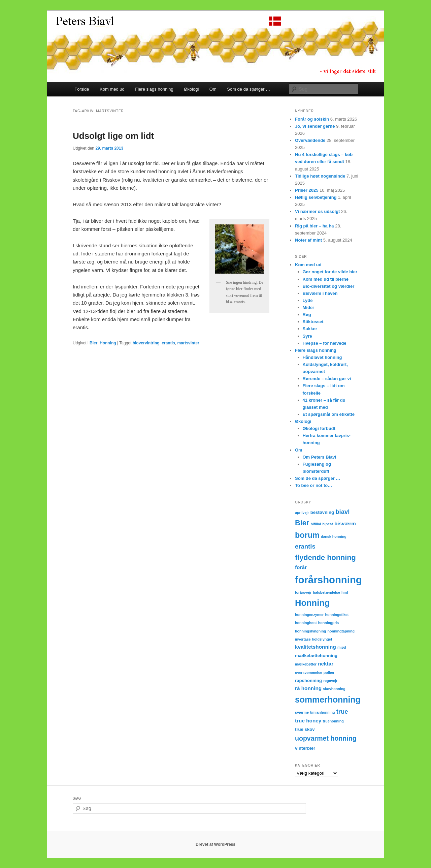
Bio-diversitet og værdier (329, 286)
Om (213, 89)
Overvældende (310, 140)
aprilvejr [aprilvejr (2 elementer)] (302, 513)
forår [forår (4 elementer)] (301, 567)
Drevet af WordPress (215, 844)
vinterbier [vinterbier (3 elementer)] (305, 748)
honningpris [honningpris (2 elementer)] (329, 623)
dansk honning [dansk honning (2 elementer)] (334, 536)
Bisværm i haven (320, 293)
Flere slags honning (154, 89)
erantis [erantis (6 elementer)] (305, 546)
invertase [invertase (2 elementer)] (303, 639)
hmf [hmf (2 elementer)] (345, 592)
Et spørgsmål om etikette (329, 414)
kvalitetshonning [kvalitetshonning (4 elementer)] (316, 647)
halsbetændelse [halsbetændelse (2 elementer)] (326, 592)
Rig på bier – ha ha (314, 226)
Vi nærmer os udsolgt (317, 211)
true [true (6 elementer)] (342, 711)
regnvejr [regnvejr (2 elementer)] (330, 681)
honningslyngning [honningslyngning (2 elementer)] (310, 631)
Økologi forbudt (319, 428)
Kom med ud (112, 89)
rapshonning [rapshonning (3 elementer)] (308, 680)
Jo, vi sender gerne (315, 126)
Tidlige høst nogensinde (320, 176)
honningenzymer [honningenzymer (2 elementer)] (309, 615)
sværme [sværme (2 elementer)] (302, 712)
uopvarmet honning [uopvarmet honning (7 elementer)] (326, 738)
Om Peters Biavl (320, 457)
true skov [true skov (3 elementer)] (305, 729)
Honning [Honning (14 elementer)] (312, 603)
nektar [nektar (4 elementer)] (326, 664)
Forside (82, 89)
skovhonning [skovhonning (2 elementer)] (334, 689)
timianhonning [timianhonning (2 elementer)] (322, 712)
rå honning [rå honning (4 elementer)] (308, 688)
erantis (168, 343)
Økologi (191, 89)
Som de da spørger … (248, 89)
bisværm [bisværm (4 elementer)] (345, 523)
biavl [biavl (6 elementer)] (342, 512)
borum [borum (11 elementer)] (307, 535)
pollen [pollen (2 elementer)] (329, 673)
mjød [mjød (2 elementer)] (342, 647)
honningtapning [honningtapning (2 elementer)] (341, 631)
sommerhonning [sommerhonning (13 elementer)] (328, 700)
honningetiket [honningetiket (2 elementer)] (337, 615)
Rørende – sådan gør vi (327, 379)
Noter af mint (308, 240)
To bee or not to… (313, 485)
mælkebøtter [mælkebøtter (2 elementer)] (306, 664)
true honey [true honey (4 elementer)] (308, 721)
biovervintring (146, 343)
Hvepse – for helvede (325, 343)
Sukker (310, 329)
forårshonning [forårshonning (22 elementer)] (328, 580)
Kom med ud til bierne (326, 279)
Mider (309, 307)
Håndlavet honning (322, 357)
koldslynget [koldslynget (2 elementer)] (322, 639)
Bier (93, 343)
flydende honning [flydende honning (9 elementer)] (325, 557)
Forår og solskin (312, 119)
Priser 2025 (307, 190)
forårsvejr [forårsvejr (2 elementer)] (303, 592)
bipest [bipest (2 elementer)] (327, 524)
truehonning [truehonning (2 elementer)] (333, 721)
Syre (307, 336)
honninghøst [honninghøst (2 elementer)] (306, 623)
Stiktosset (313, 322)
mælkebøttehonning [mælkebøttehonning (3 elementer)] (316, 656)
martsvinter (188, 343)
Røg (307, 315)
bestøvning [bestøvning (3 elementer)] (322, 512)
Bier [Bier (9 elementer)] (302, 523)
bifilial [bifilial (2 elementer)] (316, 524)
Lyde (308, 300)
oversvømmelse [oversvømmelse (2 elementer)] (309, 673)
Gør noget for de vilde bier (330, 272)
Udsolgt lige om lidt (113, 136)
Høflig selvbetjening (316, 197)
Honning (108, 343)
